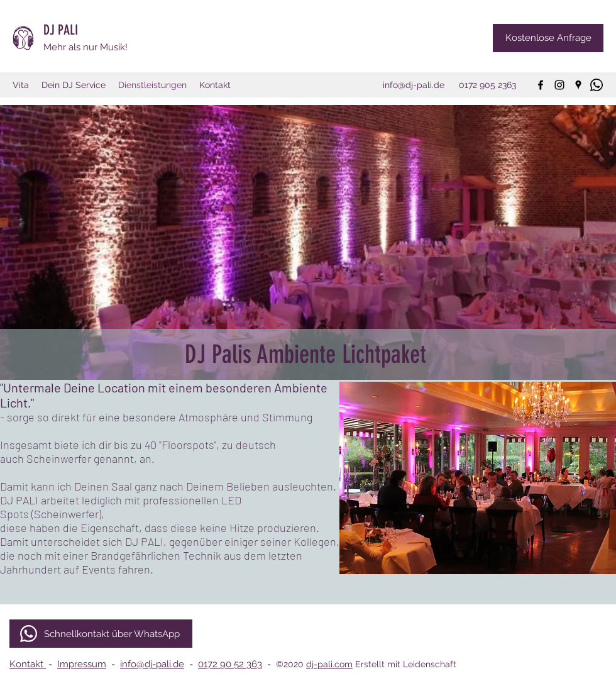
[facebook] (541, 85)
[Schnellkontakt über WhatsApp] (101, 634)
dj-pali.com (329, 664)
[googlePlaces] (578, 85)
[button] (478, 478)
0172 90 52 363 (230, 664)
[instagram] (559, 85)
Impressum (82, 664)
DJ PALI (62, 30)
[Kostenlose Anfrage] (548, 38)
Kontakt (28, 664)
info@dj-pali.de (152, 664)
